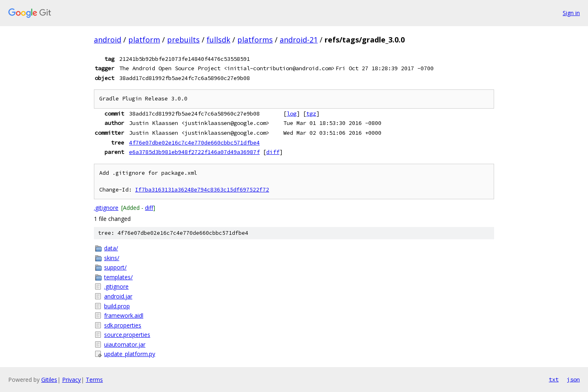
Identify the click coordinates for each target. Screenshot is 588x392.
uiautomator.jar (125, 344)
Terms (94, 380)
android (108, 40)
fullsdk (218, 40)
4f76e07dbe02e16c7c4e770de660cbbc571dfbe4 (194, 143)
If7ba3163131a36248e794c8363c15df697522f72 (202, 190)
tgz (311, 114)
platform (144, 40)
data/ (111, 248)
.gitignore (106, 208)
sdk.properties (123, 325)
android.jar (118, 296)
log (292, 114)
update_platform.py (130, 354)
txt (554, 379)
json (573, 379)
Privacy (71, 380)
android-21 (299, 40)
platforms (255, 40)
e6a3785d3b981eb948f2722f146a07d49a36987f (194, 152)
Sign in (571, 13)
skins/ (112, 258)
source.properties (127, 335)
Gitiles (49, 380)
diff (273, 152)
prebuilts (183, 40)
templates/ (118, 277)
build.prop (117, 306)
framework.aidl (124, 315)
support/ (115, 267)
